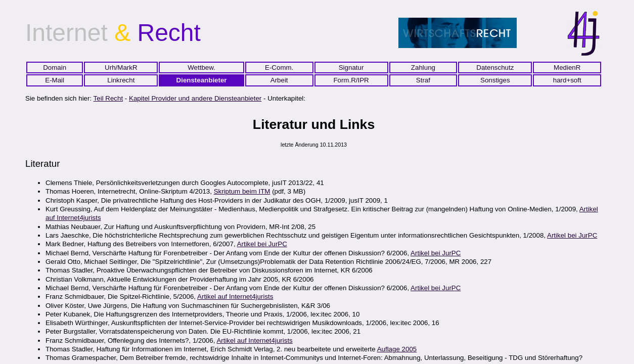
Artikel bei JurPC (572, 235)
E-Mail (55, 80)
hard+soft (567, 80)
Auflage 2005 (397, 349)
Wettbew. (201, 67)
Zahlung (423, 67)
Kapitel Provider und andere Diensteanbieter (195, 98)
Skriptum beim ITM (242, 191)
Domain (55, 67)
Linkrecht (121, 80)
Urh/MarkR (121, 67)
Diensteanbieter (202, 80)
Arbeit (279, 80)
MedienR (567, 67)
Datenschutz (495, 67)
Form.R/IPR (351, 80)
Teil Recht (108, 98)
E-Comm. (279, 67)
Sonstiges (495, 80)
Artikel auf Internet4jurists (235, 297)
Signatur (351, 67)
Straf (423, 80)
